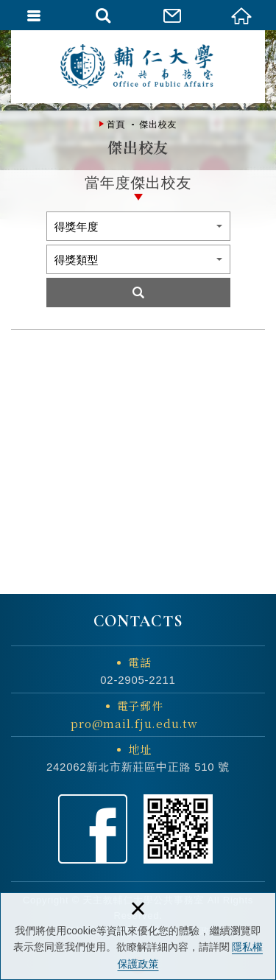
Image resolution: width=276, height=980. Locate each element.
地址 (140, 749)
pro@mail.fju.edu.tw (134, 723)
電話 (140, 662)
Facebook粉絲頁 (93, 829)
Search (138, 293)
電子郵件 (134, 715)
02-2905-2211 (138, 680)
